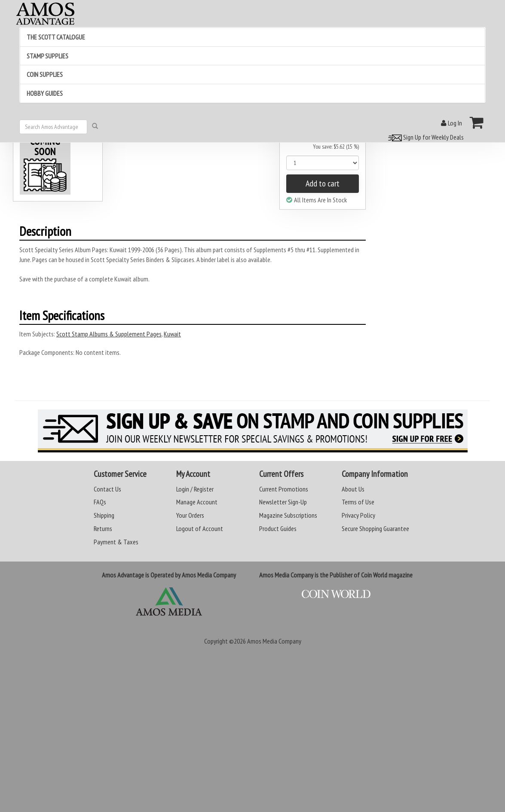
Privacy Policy (358, 515)
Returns (103, 528)
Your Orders (190, 515)
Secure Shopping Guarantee (375, 528)
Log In (451, 123)
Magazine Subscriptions (288, 515)
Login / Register (195, 489)
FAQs (100, 502)
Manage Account (197, 502)
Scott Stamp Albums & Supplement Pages (109, 334)
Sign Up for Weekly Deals (425, 137)
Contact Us (107, 489)
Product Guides (278, 528)
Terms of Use (358, 502)
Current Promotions (284, 489)
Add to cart (323, 183)
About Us (353, 489)
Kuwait (172, 334)
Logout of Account (200, 528)
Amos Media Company (274, 641)
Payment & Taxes (116, 542)
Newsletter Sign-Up (283, 502)
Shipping (104, 515)
